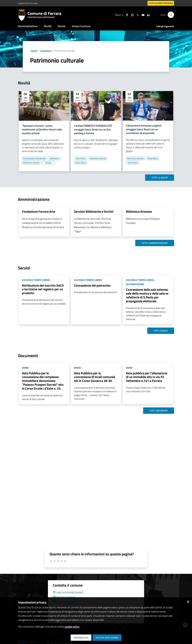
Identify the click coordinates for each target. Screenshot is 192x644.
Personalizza (81, 638)
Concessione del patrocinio (92, 285)
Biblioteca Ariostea (139, 211)
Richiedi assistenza (64, 597)
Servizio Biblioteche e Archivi (94, 211)
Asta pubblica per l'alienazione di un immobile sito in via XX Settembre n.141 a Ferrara (147, 377)
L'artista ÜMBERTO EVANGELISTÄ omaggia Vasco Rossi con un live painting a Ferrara (93, 129)
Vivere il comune (81, 26)
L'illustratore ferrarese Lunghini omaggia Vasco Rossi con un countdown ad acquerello (144, 129)
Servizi (62, 26)
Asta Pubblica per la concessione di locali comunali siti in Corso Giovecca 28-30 (95, 377)
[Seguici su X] (137, 15)
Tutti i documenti (159, 411)
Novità (48, 26)
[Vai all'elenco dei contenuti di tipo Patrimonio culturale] (31, 163)
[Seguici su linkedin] (147, 15)
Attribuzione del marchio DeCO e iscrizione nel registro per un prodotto (43, 289)
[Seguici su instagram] (131, 15)
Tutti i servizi (161, 331)
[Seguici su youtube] (142, 15)
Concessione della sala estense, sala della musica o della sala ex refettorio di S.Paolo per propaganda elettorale (147, 295)
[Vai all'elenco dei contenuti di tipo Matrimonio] (54, 158)
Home (34, 51)
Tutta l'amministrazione (155, 243)
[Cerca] (171, 15)
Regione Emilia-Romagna (28, 3)
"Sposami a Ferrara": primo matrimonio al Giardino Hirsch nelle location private (42, 129)
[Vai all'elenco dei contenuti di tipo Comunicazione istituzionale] (34, 158)
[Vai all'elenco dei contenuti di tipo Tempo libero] (81, 163)
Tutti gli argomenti (165, 26)
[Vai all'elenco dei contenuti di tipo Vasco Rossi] (81, 158)
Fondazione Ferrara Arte (39, 211)
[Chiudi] (188, 601)
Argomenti (46, 51)
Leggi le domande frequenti (68, 592)
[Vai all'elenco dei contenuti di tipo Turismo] (48, 163)
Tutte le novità (160, 178)
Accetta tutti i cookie (107, 638)
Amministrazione (28, 26)
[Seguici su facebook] (126, 15)
